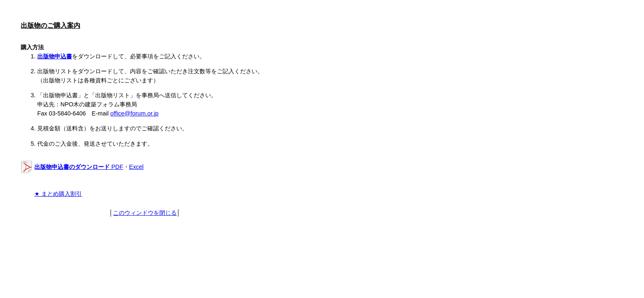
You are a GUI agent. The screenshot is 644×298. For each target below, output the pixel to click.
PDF (79, 167)
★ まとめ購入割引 (58, 194)
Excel (136, 167)
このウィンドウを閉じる (145, 213)
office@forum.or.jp (134, 113)
